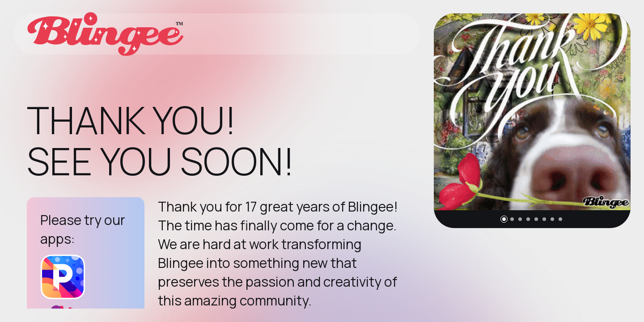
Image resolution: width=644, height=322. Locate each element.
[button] (504, 219)
